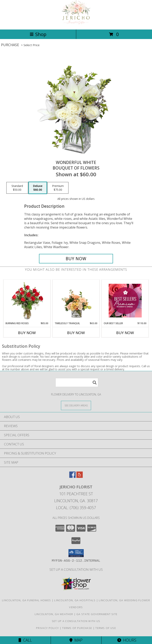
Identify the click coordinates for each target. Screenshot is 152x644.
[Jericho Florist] (76, 24)
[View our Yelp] (80, 477)
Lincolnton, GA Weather (54, 614)
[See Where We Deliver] (76, 405)
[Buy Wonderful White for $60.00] (76, 259)
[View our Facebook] (72, 477)
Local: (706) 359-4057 (76, 508)
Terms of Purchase (77, 628)
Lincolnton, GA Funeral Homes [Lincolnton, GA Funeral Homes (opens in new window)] (26, 600)
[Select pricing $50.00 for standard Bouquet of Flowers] (17, 188)
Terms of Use (106, 628)
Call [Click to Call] (25, 640)
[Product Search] (77, 382)
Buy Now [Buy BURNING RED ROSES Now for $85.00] (27, 333)
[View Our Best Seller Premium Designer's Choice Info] (125, 301)
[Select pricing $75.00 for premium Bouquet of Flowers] (58, 188)
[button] (76, 553)
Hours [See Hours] (127, 640)
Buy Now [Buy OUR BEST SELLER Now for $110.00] (125, 333)
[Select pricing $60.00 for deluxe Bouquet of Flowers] (38, 188)
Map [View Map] (76, 640)
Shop (38, 34)
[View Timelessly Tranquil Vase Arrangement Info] (76, 301)
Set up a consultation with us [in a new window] (76, 569)
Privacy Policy (47, 628)
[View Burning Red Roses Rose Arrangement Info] (27, 301)
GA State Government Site (97, 614)
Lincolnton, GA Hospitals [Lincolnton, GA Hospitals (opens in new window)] (75, 600)
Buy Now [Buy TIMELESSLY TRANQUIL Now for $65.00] (76, 333)
